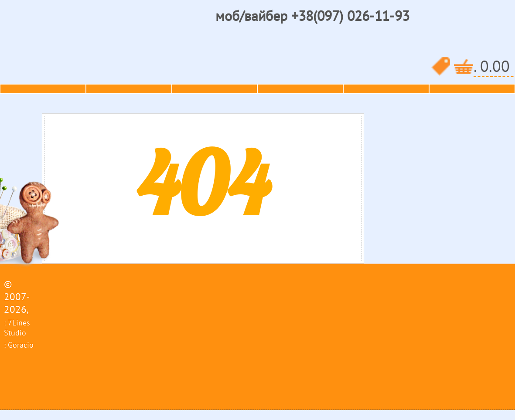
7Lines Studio (17, 328)
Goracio (21, 345)
